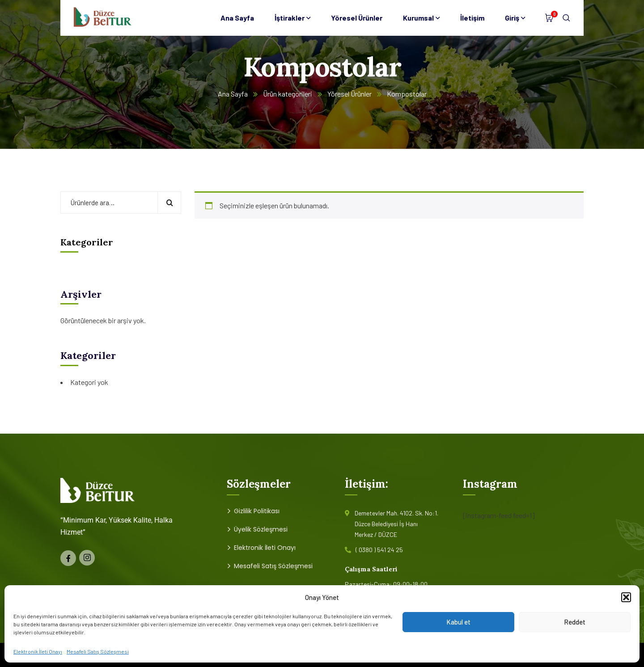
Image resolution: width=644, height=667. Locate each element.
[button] (626, 597)
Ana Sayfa (233, 94)
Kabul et (458, 622)
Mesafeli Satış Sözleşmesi (98, 651)
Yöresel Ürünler (350, 94)
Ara (169, 203)
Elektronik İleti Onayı (38, 651)
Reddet (575, 622)
